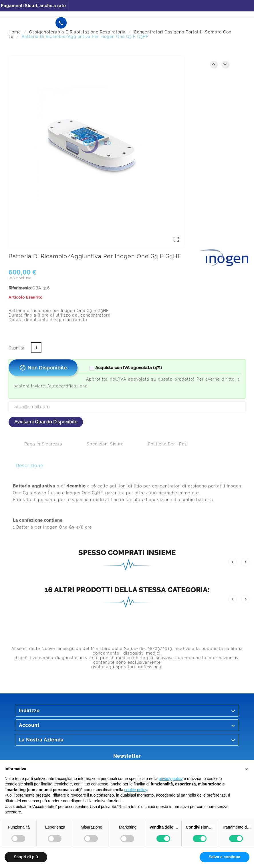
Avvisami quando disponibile (46, 422)
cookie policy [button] (136, 790)
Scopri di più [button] (26, 857)
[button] (247, 769)
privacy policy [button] (171, 779)
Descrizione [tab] (29, 466)
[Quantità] (36, 348)
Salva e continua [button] (225, 857)
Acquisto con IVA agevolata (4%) (125, 368)
